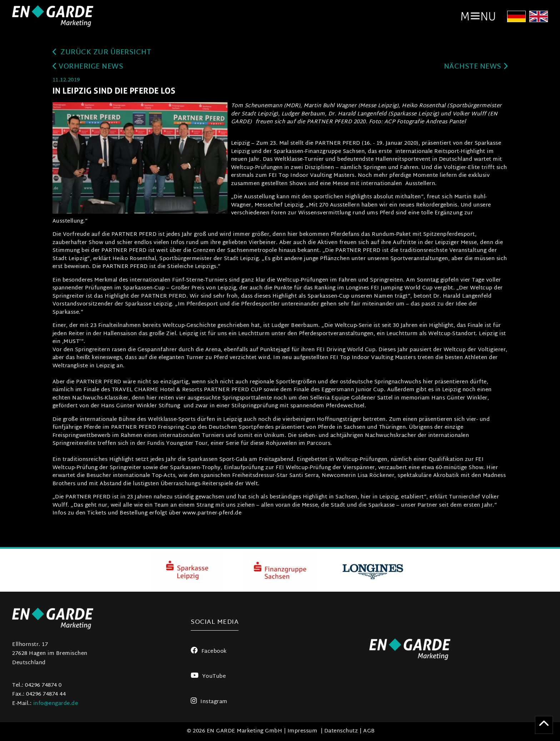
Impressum (302, 731)
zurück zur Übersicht (102, 53)
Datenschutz (341, 731)
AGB (369, 731)
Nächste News (476, 67)
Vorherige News (88, 67)
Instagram (209, 702)
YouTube (208, 677)
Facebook (209, 652)
